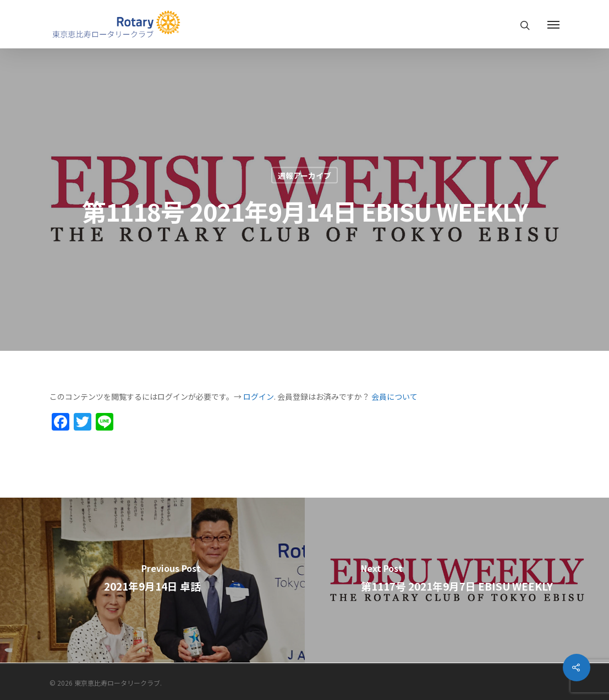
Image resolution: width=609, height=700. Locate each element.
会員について (394, 396)
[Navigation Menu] (553, 24)
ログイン (259, 396)
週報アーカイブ (304, 175)
